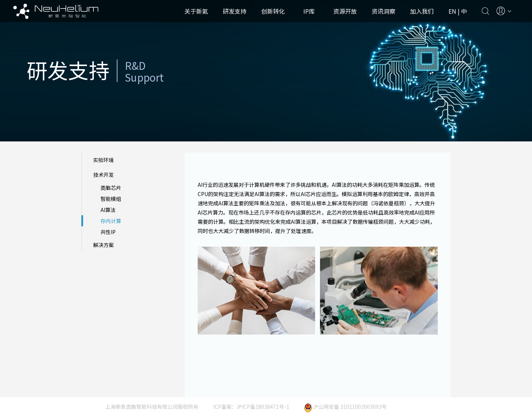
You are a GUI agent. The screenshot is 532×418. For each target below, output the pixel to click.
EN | (455, 11)
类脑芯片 (111, 188)
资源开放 (345, 11)
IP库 (309, 11)
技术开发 (103, 175)
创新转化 (273, 11)
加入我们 (422, 11)
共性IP (108, 232)
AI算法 (108, 210)
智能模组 (111, 199)
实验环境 (103, 160)
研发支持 (235, 11)
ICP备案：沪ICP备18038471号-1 (251, 407)
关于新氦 (196, 11)
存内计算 (111, 221)
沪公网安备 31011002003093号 (345, 407)
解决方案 (103, 245)
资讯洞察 (383, 11)
